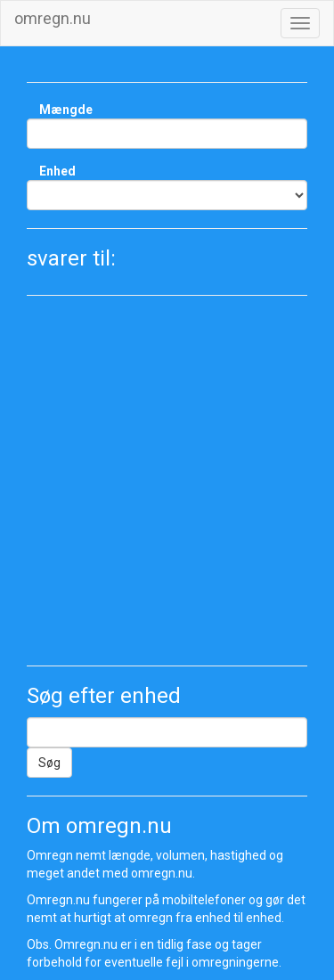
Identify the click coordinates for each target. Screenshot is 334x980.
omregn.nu (53, 18)
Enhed (57, 171)
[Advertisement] (167, 481)
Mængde (66, 110)
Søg (49, 763)
